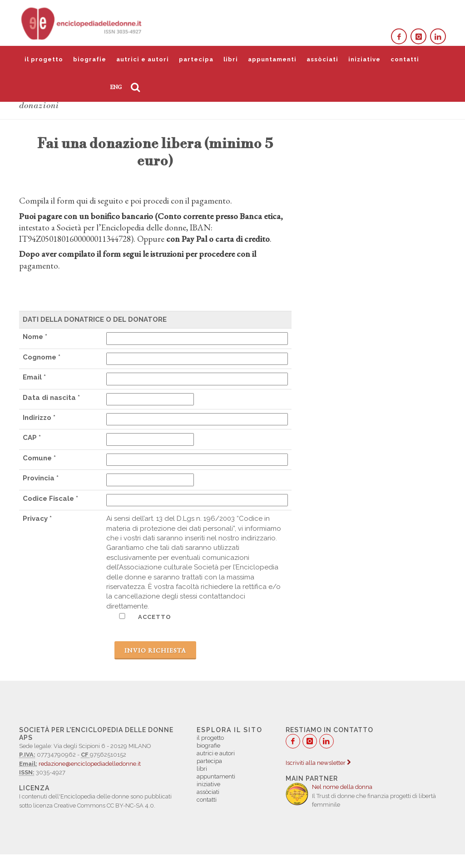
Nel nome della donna (342, 787)
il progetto (44, 59)
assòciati (322, 59)
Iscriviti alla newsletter (318, 763)
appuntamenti (272, 59)
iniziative (364, 59)
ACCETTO (139, 617)
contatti (405, 59)
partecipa (196, 59)
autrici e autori (143, 59)
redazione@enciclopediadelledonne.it (90, 764)
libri (231, 59)
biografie (90, 59)
